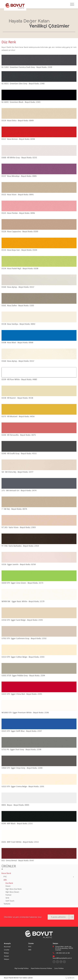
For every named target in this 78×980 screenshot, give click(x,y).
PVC (5, 877)
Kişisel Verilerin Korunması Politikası (41, 968)
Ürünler (7, 950)
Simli (7, 898)
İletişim (6, 959)
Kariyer (6, 956)
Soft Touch (10, 901)
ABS (5, 880)
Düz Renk (9, 883)
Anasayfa (7, 943)
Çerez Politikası (59, 968)
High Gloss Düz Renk (14, 889)
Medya (6, 953)
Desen (8, 886)
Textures (7, 904)
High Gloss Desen (12, 892)
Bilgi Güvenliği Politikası (22, 968)
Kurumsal (7, 947)
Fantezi (8, 895)
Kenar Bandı (6, 873)
